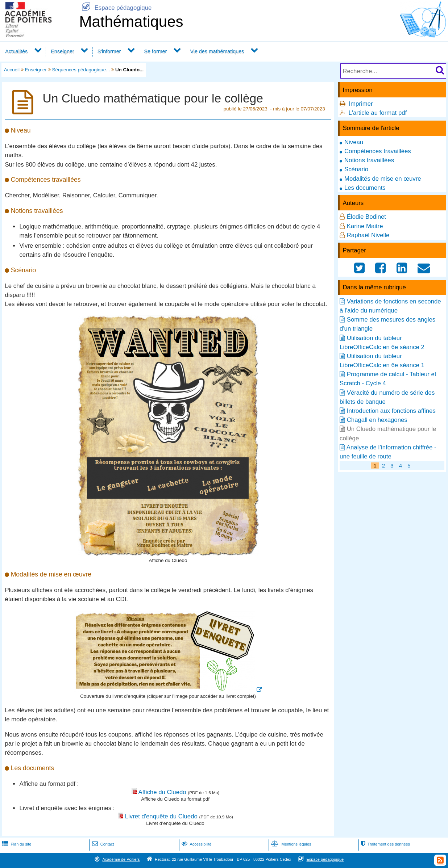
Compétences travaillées (378, 151)
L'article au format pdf (378, 113)
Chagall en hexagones (377, 420)
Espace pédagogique (115, 8)
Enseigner (62, 51)
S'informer (109, 51)
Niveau (354, 142)
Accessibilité (196, 844)
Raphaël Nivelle (368, 235)
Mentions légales (290, 844)
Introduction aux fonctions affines (391, 411)
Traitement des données (385, 844)
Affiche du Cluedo (162, 792)
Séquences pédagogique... (81, 70)
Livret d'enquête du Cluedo (161, 816)
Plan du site (16, 844)
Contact (102, 844)
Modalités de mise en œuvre (383, 179)
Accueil (12, 70)
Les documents (365, 188)
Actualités (16, 51)
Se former (156, 51)
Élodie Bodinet (366, 217)
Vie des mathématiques (217, 51)
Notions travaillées (369, 160)
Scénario (356, 169)
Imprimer (361, 104)
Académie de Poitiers (121, 859)
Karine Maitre (365, 226)
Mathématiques (131, 22)
